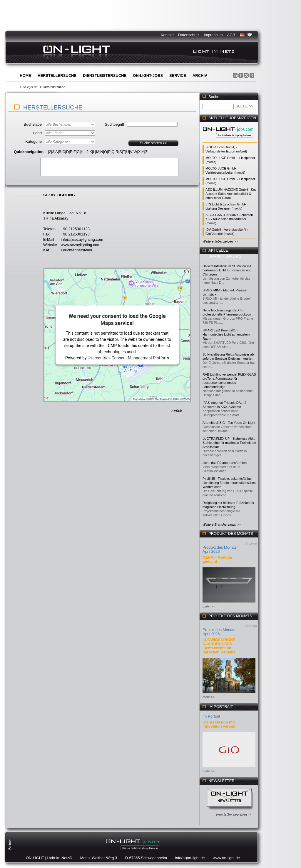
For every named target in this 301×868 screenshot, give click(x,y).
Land (37, 133)
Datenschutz (189, 35)
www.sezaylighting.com (81, 245)
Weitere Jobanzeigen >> (220, 241)
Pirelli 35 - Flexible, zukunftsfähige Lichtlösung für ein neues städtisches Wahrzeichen (229, 483)
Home (25, 75)
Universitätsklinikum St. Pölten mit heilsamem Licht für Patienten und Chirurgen (227, 270)
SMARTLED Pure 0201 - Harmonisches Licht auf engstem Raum (226, 334)
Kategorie (34, 141)
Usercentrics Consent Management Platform (128, 358)
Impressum (213, 35)
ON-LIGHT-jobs (148, 75)
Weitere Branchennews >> (221, 525)
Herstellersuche (57, 75)
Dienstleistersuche (105, 75)
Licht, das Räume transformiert (225, 463)
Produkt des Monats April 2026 (220, 549)
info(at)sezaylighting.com (82, 239)
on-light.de (30, 87)
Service (178, 75)
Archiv (200, 75)
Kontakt (167, 35)
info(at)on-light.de (190, 858)
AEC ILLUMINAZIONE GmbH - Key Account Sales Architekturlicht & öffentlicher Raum (231, 194)
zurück (176, 411)
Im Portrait (211, 716)
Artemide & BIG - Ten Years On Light (229, 423)
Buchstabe (33, 124)
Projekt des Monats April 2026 (219, 632)
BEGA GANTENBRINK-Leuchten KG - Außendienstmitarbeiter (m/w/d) (229, 219)
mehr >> (209, 606)
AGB (231, 35)
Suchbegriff (114, 124)
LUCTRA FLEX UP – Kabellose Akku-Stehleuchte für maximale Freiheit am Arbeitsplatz (229, 443)
